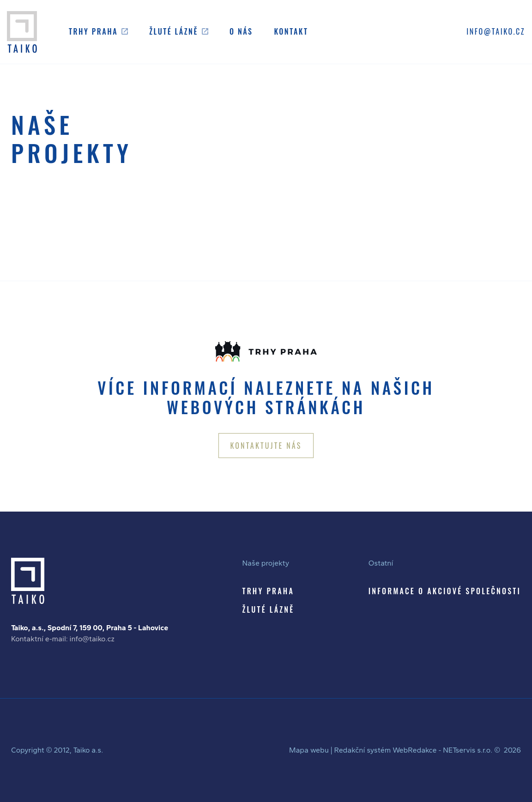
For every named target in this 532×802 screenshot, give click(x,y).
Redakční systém (362, 750)
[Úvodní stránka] (22, 32)
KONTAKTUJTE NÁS (266, 446)
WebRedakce (414, 750)
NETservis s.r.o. (468, 750)
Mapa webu (309, 750)
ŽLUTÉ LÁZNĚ (269, 609)
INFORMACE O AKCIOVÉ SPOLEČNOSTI (445, 591)
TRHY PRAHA (268, 591)
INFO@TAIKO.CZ (496, 31)
